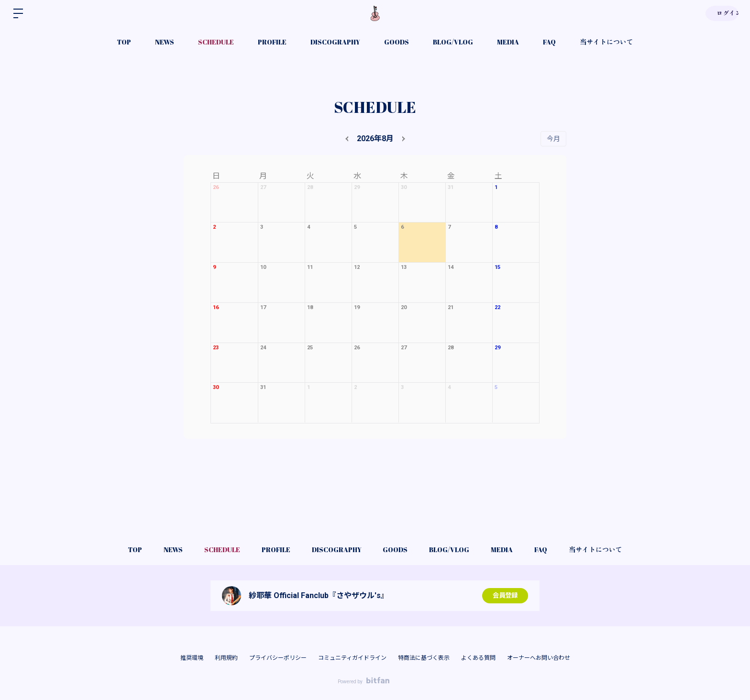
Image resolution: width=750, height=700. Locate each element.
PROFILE (272, 42)
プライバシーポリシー (278, 658)
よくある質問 (478, 658)
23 (216, 348)
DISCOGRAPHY (335, 42)
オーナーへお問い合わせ (539, 658)
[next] (402, 139)
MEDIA (508, 42)
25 (310, 348)
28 (310, 187)
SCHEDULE (216, 42)
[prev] (348, 139)
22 (497, 307)
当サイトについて (607, 42)
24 (263, 348)
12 (357, 267)
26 (216, 187)
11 (310, 267)
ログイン (721, 13)
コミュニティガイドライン (352, 658)
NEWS (165, 42)
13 (404, 267)
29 (357, 187)
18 (310, 307)
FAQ (549, 42)
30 (404, 187)
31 (451, 187)
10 (263, 267)
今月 (553, 139)
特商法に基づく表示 (424, 658)
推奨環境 (192, 658)
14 (451, 267)
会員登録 (505, 596)
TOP (124, 42)
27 (263, 187)
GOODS (397, 42)
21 (451, 307)
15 (497, 267)
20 (404, 307)
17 (263, 307)
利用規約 (226, 658)
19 (357, 307)
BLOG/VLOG (453, 42)
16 (216, 307)
